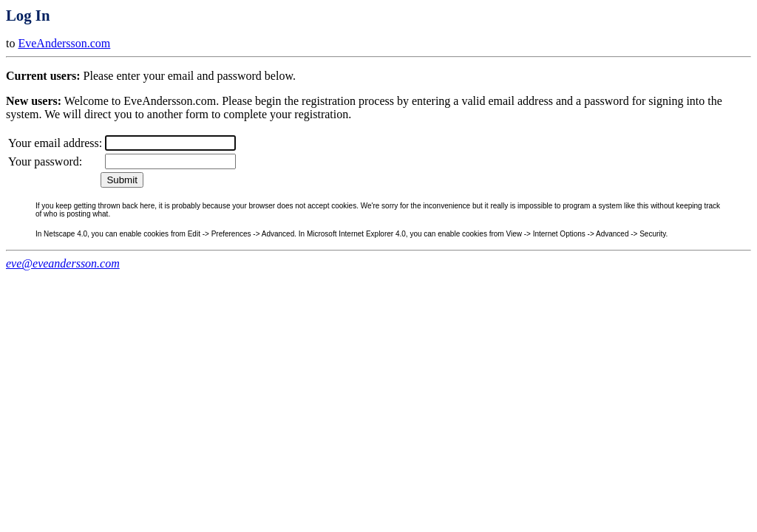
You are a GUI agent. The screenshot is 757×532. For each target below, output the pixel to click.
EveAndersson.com (64, 43)
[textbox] (170, 143)
